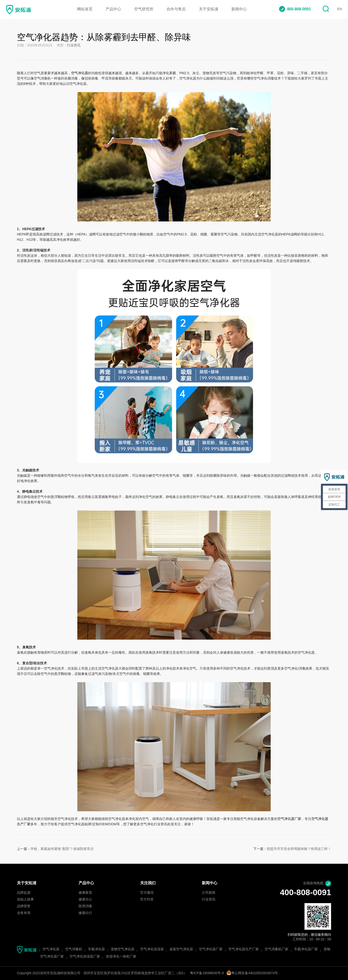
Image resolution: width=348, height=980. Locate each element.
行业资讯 (74, 46)
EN (340, 9)
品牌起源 (24, 893)
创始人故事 (25, 900)
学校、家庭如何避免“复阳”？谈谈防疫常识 (62, 849)
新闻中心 (239, 9)
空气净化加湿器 (152, 949)
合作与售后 (176, 9)
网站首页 (85, 9)
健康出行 (85, 913)
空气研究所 (144, 9)
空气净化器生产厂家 (244, 949)
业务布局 (24, 913)
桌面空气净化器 (181, 949)
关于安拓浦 (209, 9)
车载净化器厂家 (306, 949)
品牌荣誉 (24, 906)
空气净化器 (51, 949)
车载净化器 (96, 949)
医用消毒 (85, 906)
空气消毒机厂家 (276, 949)
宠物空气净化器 (123, 949)
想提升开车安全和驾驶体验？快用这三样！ (299, 849)
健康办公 (85, 900)
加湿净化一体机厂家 (121, 957)
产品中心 (113, 9)
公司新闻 (209, 893)
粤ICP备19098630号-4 (207, 973)
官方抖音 (147, 900)
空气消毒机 (74, 949)
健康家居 (85, 893)
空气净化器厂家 (211, 949)
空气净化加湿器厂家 (85, 957)
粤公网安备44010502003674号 (252, 973)
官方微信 (147, 893)
